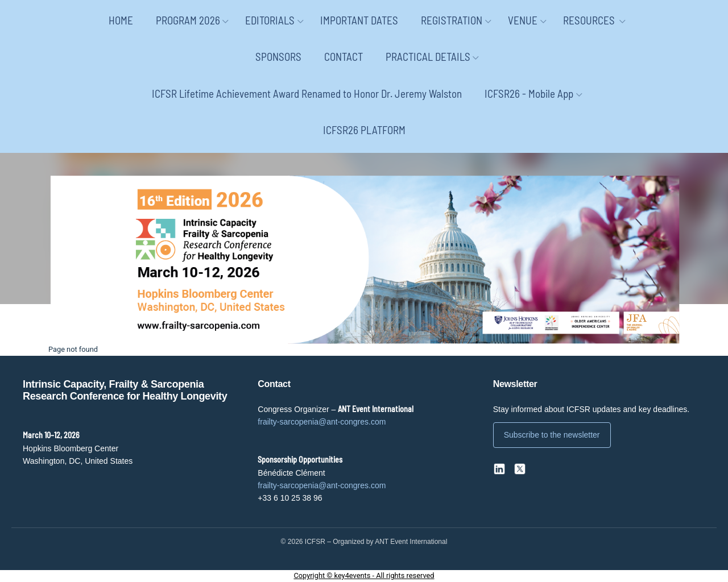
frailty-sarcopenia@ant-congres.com (322, 422)
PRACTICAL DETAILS (428, 57)
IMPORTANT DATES (359, 20)
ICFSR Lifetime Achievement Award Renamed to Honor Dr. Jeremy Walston (307, 93)
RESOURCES (590, 20)
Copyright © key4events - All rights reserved (364, 575)
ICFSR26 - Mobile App (529, 93)
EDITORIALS (270, 20)
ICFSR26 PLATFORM (364, 130)
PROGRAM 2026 (188, 20)
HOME (121, 20)
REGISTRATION (452, 20)
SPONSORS (278, 57)
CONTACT (344, 57)
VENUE (523, 20)
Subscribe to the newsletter (552, 435)
